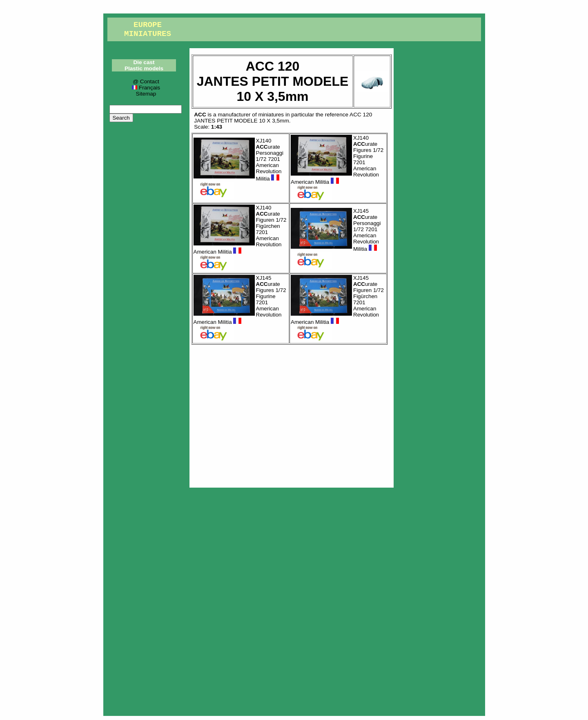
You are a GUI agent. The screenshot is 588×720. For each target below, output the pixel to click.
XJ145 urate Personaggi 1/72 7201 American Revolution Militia (367, 230)
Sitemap (146, 94)
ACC (200, 115)
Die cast (144, 62)
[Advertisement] (292, 414)
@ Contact (146, 81)
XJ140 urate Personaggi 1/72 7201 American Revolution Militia (270, 160)
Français (146, 88)
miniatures (271, 115)
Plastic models (144, 68)
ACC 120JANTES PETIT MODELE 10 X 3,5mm (283, 118)
